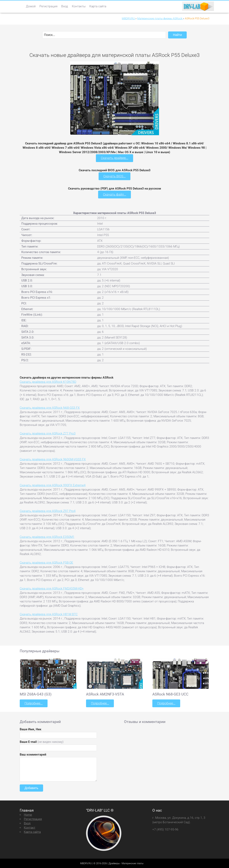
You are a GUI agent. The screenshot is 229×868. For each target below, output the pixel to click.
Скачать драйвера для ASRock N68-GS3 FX (50, 407)
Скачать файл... (115, 194)
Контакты (79, 6)
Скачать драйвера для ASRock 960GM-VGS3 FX (53, 459)
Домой (31, 6)
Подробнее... (33, 703)
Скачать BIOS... (114, 176)
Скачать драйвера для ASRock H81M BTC (49, 614)
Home (28, 814)
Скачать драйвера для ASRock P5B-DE (46, 562)
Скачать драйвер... (114, 158)
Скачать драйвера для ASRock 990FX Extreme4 (53, 485)
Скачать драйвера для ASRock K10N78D (48, 381)
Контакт (30, 827)
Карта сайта (98, 6)
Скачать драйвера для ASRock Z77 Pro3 (48, 433)
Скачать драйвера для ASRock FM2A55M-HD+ (52, 588)
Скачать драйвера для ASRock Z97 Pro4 (48, 511)
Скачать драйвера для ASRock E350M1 (47, 537)
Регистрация (48, 6)
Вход (65, 6)
